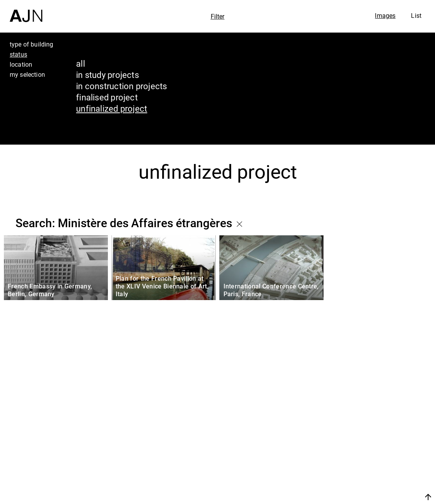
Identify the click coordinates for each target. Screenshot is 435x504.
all (81, 63)
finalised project (107, 97)
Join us (346, 497)
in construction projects (121, 86)
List (416, 16)
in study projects (107, 75)
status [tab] (18, 54)
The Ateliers (368, 448)
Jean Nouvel (369, 433)
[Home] (26, 11)
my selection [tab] (27, 74)
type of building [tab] (32, 44)
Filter (218, 16)
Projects (358, 463)
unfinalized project (112, 108)
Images (385, 16)
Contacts (360, 478)
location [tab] (21, 64)
